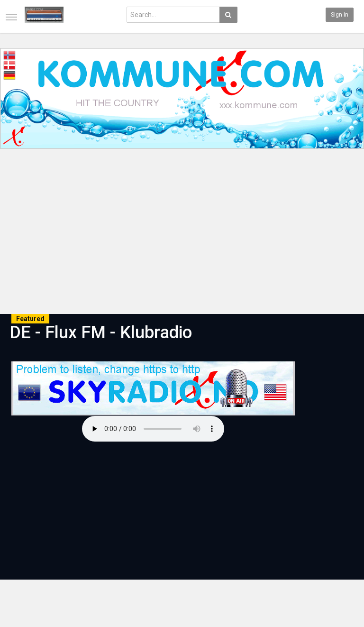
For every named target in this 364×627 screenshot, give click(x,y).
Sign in (340, 15)
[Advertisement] (182, 233)
